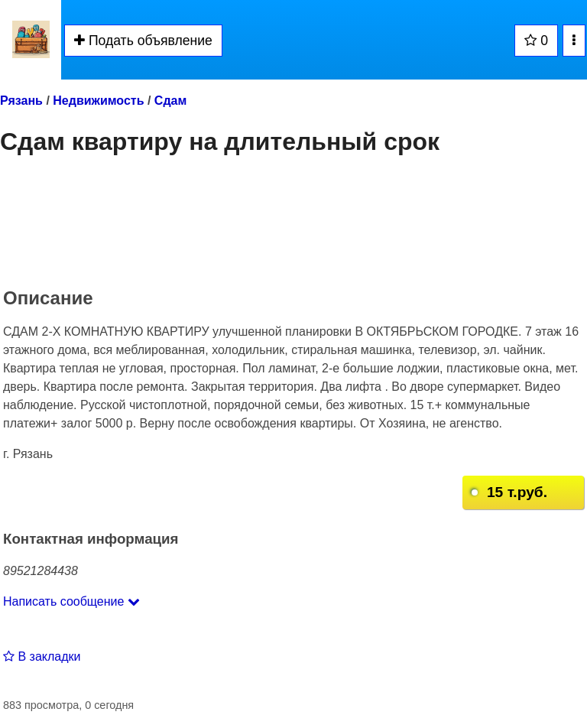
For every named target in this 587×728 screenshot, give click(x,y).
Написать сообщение (71, 601)
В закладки (42, 656)
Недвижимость (98, 101)
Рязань (21, 101)
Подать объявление (143, 41)
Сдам (170, 101)
